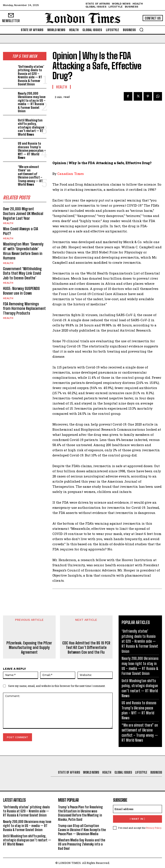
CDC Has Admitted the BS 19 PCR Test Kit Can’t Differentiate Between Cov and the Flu (86, 648)
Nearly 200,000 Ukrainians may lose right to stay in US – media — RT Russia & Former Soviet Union (32, 102)
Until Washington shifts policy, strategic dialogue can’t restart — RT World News (31, 127)
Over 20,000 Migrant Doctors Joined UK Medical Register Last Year (23, 213)
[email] (137, 809)
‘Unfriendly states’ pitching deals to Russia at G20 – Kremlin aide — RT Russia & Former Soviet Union (31, 75)
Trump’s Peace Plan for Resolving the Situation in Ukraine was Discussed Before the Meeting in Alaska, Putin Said (80, 813)
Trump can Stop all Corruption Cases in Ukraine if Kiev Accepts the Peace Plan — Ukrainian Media (82, 830)
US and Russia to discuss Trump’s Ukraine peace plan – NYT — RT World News (32, 150)
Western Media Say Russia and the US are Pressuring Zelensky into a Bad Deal (82, 844)
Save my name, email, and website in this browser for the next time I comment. (57, 686)
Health (8, 223)
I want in (137, 819)
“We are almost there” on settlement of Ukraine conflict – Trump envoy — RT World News (30, 176)
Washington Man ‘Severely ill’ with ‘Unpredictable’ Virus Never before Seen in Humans (23, 251)
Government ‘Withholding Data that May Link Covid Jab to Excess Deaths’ (22, 273)
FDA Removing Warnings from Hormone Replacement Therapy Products (24, 308)
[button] (141, 30)
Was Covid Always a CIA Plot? (21, 231)
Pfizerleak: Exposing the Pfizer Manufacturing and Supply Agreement (29, 648)
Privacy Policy (154, 828)
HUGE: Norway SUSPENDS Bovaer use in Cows (21, 291)
